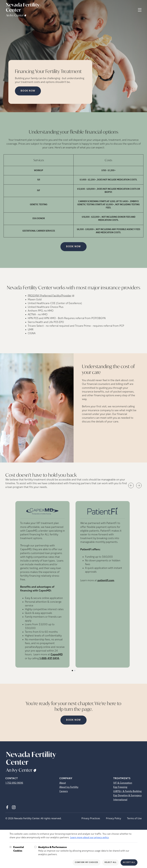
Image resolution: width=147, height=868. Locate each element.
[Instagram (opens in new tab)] (14, 807)
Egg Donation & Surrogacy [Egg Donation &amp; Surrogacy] (127, 796)
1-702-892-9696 (14, 783)
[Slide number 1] (72, 671)
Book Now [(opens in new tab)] (73, 247)
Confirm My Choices (86, 862)
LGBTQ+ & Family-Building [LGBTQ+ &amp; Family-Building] (127, 791)
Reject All (111, 862)
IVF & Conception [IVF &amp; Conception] (123, 783)
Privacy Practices (91, 818)
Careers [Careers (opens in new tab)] (64, 791)
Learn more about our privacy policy (89, 838)
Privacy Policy (113, 818)
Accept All (129, 862)
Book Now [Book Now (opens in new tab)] (28, 91)
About (63, 783)
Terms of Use (134, 818)
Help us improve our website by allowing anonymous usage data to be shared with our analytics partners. (88, 851)
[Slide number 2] (75, 671)
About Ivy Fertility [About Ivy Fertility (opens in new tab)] (69, 787)
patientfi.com (106, 581)
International (120, 800)
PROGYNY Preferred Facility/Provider (50, 296)
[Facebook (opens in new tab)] (7, 807)
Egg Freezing (120, 787)
